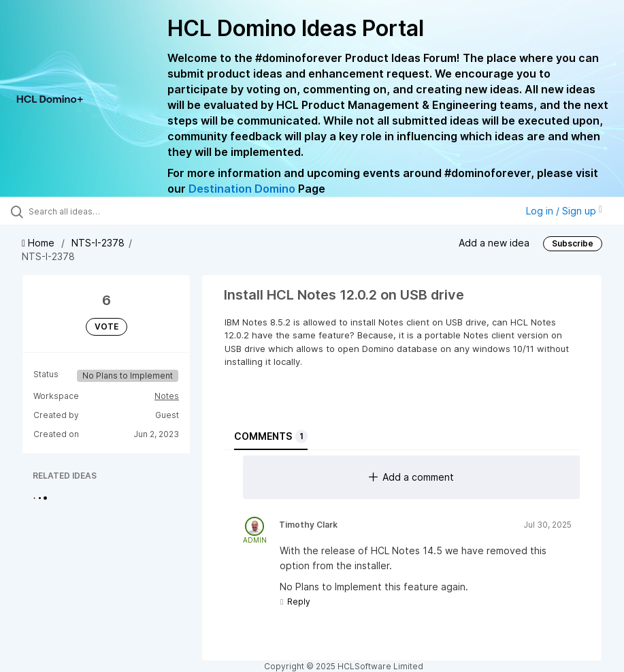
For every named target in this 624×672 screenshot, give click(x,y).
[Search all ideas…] (92, 211)
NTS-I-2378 (98, 243)
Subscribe (573, 243)
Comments (271, 436)
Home (39, 243)
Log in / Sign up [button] (564, 211)
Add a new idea (494, 243)
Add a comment (411, 477)
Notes (167, 396)
